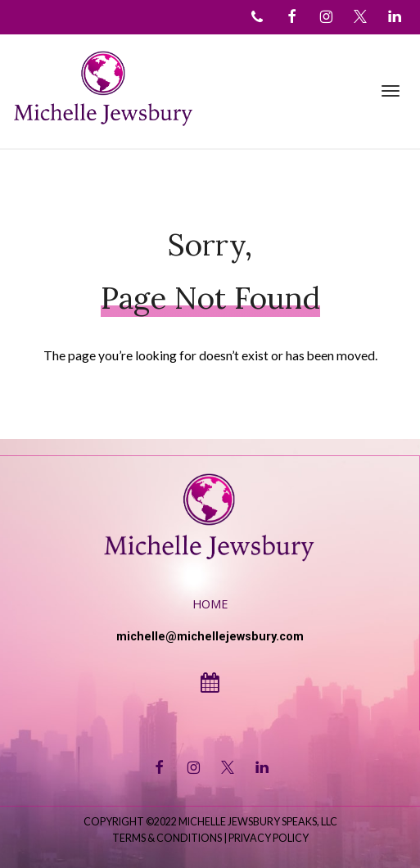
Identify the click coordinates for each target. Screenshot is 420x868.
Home (210, 604)
